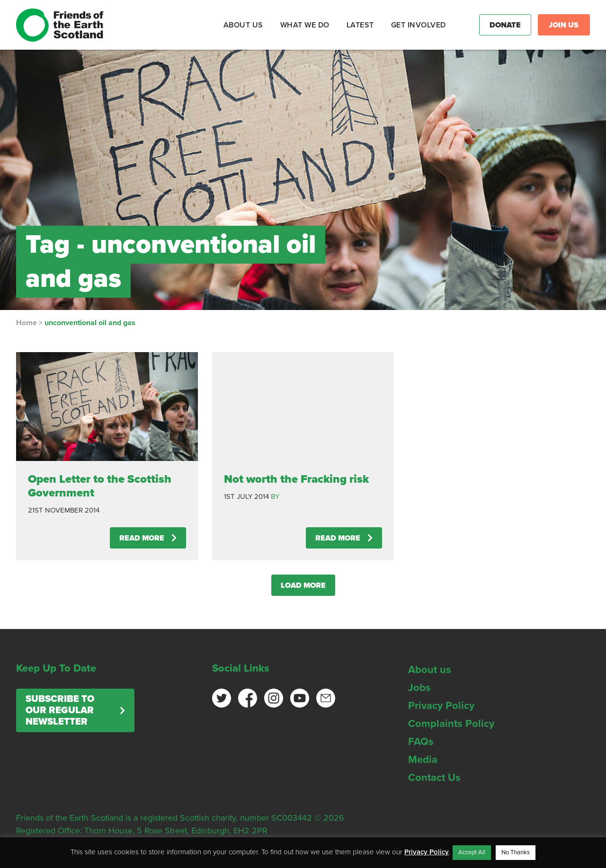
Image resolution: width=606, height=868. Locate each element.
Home (27, 323)
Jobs (419, 688)
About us (430, 670)
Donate (505, 25)
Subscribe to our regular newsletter (60, 710)
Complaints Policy (451, 724)
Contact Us (434, 778)
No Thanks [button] (516, 852)
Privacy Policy (441, 706)
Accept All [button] (472, 852)
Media (423, 760)
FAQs (421, 742)
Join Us (564, 25)
